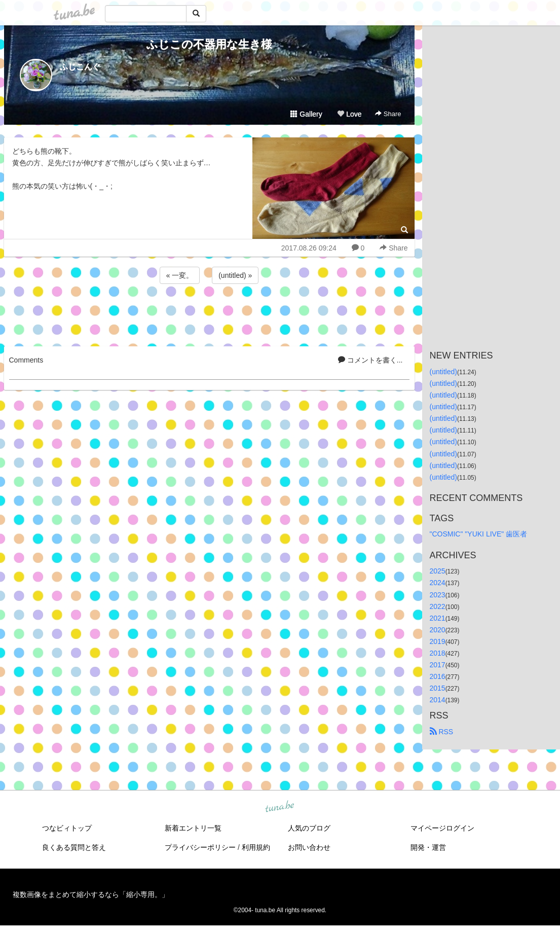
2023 (438, 595)
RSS (442, 732)
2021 (438, 618)
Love (349, 114)
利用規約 (256, 847)
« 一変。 (180, 275)
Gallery (306, 114)
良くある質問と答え (74, 847)
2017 (438, 665)
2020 (438, 630)
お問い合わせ (309, 847)
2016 (438, 676)
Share (388, 114)
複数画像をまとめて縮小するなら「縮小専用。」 (91, 894)
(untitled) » (235, 275)
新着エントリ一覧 (193, 828)
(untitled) (443, 372)
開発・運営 (428, 847)
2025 (438, 571)
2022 (438, 606)
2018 (438, 653)
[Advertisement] (209, 313)
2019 (438, 641)
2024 (438, 583)
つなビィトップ (67, 828)
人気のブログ (309, 828)
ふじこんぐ (80, 67)
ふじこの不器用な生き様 (209, 44)
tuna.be (280, 807)
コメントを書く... (370, 360)
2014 (438, 700)
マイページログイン (442, 828)
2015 (438, 688)
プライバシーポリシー (200, 847)
